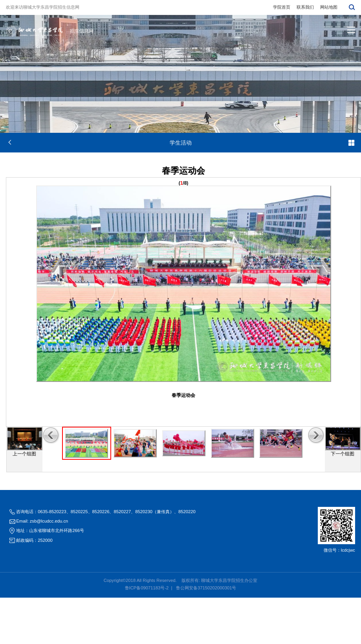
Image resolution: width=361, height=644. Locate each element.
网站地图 (329, 7)
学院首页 (282, 7)
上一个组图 (24, 454)
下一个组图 (343, 454)
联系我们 (305, 7)
